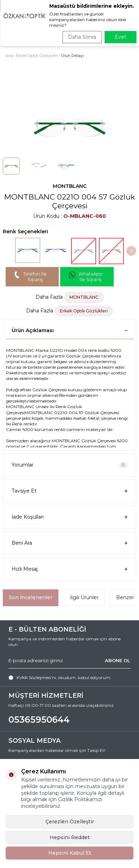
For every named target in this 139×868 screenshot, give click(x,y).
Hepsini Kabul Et (70, 853)
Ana (9, 56)
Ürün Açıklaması (69, 330)
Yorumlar (69, 465)
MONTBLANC (70, 186)
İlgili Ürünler (84, 597)
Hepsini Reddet (70, 837)
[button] (131, 251)
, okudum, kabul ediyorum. (60, 678)
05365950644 (39, 720)
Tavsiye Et (69, 491)
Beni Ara (69, 543)
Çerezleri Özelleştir (70, 822)
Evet (121, 37)
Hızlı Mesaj (69, 569)
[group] (69, 127)
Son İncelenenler (31, 597)
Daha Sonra (82, 37)
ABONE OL (118, 660)
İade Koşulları (69, 517)
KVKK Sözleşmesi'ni (36, 677)
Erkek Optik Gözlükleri (37, 56)
